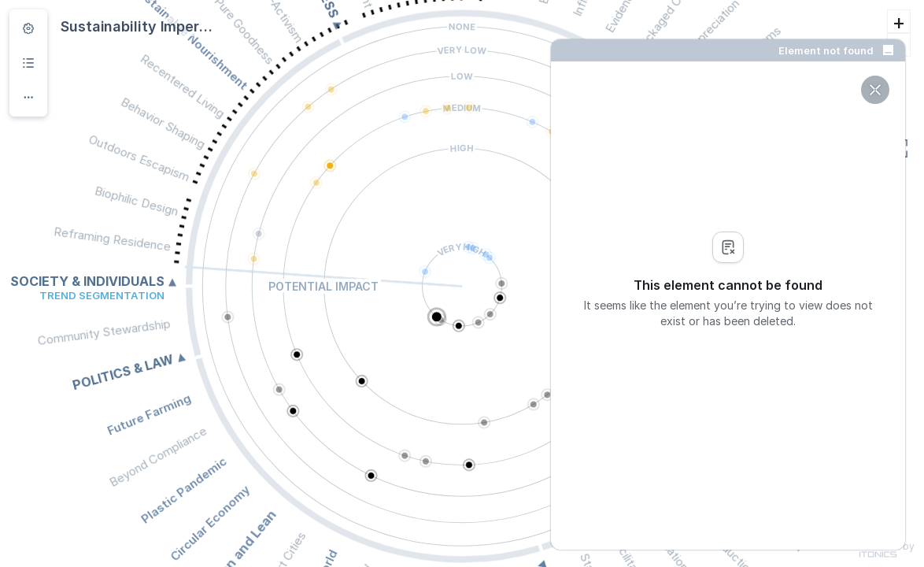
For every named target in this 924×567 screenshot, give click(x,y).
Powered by (887, 550)
